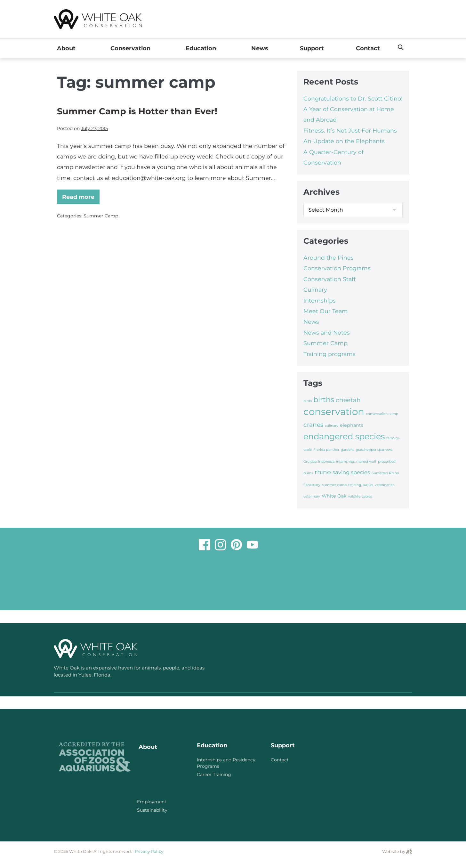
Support (312, 48)
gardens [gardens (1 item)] (348, 450)
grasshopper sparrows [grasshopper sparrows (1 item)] (374, 450)
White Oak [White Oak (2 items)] (334, 496)
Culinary (315, 290)
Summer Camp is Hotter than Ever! (137, 111)
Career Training (214, 775)
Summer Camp (101, 216)
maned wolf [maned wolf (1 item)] (366, 462)
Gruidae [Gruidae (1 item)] (310, 462)
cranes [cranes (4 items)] (313, 425)
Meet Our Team (326, 311)
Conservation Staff (329, 279)
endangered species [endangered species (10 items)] (344, 436)
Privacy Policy (149, 851)
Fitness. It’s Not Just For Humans (350, 130)
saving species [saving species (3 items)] (351, 472)
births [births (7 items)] (324, 400)
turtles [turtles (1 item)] (368, 485)
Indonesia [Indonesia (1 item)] (326, 462)
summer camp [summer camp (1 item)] (334, 485)
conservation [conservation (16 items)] (334, 412)
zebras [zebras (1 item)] (367, 496)
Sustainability (152, 810)
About (68, 48)
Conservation (132, 48)
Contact (368, 48)
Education (202, 48)
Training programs (329, 354)
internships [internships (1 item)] (345, 462)
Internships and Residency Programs (226, 763)
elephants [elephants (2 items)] (352, 425)
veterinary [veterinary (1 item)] (312, 496)
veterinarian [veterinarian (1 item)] (385, 485)
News (260, 48)
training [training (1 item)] (355, 485)
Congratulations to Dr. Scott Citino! (353, 98)
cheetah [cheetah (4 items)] (348, 400)
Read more (81, 195)
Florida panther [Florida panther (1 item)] (326, 450)
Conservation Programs (337, 268)
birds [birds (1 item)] (308, 401)
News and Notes (327, 333)
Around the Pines (329, 258)
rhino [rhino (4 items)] (323, 472)
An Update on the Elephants (344, 141)
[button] (401, 48)
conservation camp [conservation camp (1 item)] (382, 414)
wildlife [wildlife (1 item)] (354, 496)
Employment (152, 802)
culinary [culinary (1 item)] (332, 426)
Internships (320, 300)
